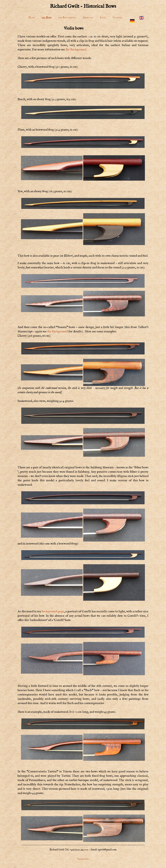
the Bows (47, 18)
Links (103, 18)
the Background (67, 18)
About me (88, 18)
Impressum (83, 859)
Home (32, 18)
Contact (117, 18)
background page (53, 611)
